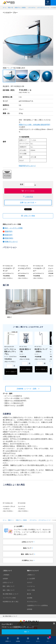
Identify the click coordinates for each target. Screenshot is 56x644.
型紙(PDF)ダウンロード (27, 166)
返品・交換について (9, 590)
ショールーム (31, 586)
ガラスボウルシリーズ (43, 8)
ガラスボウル (32, 8)
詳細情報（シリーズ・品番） (27, 389)
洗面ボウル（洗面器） (21, 8)
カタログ (30, 582)
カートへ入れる (29, 191)
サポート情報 (31, 590)
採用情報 (30, 609)
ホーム (5, 8)
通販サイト (11, 520)
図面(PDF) (9, 231)
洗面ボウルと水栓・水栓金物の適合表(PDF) (34, 125)
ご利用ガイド (31, 575)
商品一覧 (10, 8)
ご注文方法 (29, 197)
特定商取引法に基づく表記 (11, 602)
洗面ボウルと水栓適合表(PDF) (15, 401)
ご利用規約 (6, 575)
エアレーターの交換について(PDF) (17, 398)
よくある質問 (31, 579)
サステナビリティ (32, 602)
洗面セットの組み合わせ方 (14, 403)
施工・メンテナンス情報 (14, 228)
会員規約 (5, 579)
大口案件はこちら (27, 560)
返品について (27, 548)
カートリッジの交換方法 (13, 396)
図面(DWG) (9, 238)
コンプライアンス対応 (9, 598)
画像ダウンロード (11, 242)
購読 (26, 632)
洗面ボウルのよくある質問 (14, 406)
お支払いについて (27, 542)
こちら (19, 475)
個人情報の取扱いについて (11, 594)
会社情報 (30, 598)
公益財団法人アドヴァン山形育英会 (37, 605)
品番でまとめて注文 (27, 203)
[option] (28, 41)
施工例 (29, 594)
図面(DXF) (9, 235)
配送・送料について (27, 554)
